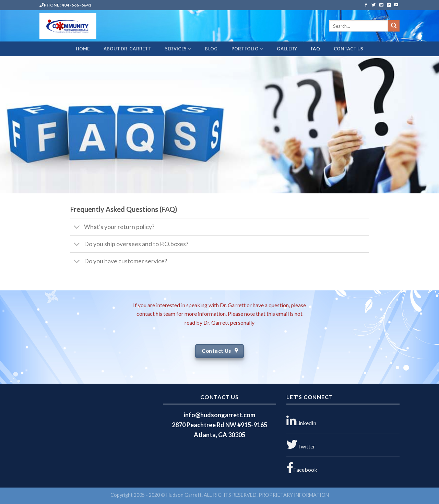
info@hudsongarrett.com (219, 415)
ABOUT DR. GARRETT (127, 49)
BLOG (211, 49)
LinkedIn (301, 421)
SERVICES (178, 49)
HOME (83, 49)
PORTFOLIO (247, 49)
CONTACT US (349, 49)
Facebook (302, 468)
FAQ (315, 49)
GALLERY (287, 49)
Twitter (301, 444)
